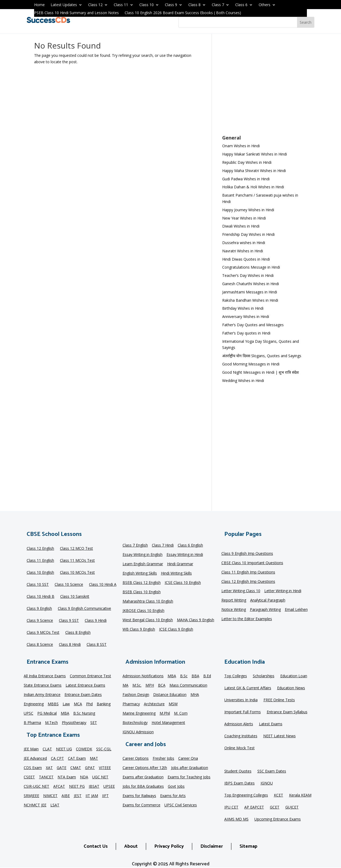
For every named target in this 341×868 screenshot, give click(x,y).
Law (66, 704)
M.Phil (165, 714)
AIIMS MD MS (236, 819)
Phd (89, 704)
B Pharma (32, 723)
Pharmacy (131, 704)
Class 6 (241, 5)
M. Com (181, 714)
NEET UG (64, 749)
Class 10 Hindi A (103, 585)
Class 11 (121, 5)
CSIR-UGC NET (36, 787)
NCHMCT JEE (35, 805)
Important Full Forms (243, 712)
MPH (150, 686)
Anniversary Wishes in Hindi (246, 316)
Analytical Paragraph (268, 600)
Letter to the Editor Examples (247, 619)
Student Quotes (238, 771)
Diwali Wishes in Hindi (241, 226)
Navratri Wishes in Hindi (243, 251)
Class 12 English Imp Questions (248, 582)
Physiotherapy (74, 723)
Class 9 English (39, 609)
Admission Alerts (239, 724)
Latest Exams (271, 724)
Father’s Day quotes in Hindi (246, 333)
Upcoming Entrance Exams (278, 819)
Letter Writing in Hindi (283, 591)
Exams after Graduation (143, 777)
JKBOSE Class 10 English (143, 611)
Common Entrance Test (90, 676)
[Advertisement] (265, 88)
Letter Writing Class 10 (241, 591)
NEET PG (77, 787)
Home (39, 5)
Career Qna (188, 759)
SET (94, 723)
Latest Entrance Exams (85, 686)
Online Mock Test (239, 748)
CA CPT (57, 759)
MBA (65, 714)
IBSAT (94, 787)
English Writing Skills (140, 574)
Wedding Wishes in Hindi (243, 381)
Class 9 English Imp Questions (247, 554)
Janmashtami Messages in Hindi (250, 292)
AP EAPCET (254, 807)
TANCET (46, 777)
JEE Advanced (35, 759)
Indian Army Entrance (42, 695)
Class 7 (218, 5)
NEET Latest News (279, 736)
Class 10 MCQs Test (77, 573)
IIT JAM (92, 796)
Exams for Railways (139, 796)
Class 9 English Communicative (84, 609)
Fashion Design (136, 695)
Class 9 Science (40, 621)
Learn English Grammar (143, 564)
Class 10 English (40, 573)
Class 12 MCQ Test (76, 549)
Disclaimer (212, 846)
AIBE (66, 796)
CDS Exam (33, 768)
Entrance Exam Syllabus (287, 712)
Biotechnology (135, 723)
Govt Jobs (176, 787)
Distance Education (170, 695)
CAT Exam (77, 759)
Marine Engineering (139, 714)
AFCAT (59, 787)
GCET (275, 807)
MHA (195, 695)
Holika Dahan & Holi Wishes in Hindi (253, 187)
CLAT (47, 749)
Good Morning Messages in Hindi (251, 364)
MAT (94, 759)
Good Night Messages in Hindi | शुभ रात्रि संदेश (261, 372)
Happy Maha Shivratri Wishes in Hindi (254, 171)
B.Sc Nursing (84, 714)
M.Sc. (137, 686)
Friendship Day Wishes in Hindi (248, 234)
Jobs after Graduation (190, 768)
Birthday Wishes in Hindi (243, 308)
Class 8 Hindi (70, 645)
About (131, 846)
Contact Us (96, 846)
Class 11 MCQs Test (77, 561)
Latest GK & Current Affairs (248, 688)
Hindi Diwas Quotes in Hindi (247, 259)
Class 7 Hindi (163, 546)
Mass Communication (188, 686)
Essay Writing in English (143, 555)
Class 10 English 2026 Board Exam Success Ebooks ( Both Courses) (183, 13)
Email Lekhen (296, 610)
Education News (291, 688)
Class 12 (95, 5)
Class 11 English (40, 561)
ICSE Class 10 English (183, 583)
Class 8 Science (40, 645)
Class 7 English (135, 546)
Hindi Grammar (180, 564)
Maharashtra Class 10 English (148, 602)
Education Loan (294, 676)
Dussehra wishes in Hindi (244, 243)
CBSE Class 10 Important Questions (252, 563)
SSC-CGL (104, 749)
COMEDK (84, 749)
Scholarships (264, 676)
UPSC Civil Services (181, 805)
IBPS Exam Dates (239, 783)
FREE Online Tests (279, 700)
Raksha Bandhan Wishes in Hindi (250, 300)
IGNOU (267, 783)
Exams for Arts (173, 796)
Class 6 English (190, 546)
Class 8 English (78, 633)
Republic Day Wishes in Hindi (247, 162)
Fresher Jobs (163, 759)
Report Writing (234, 600)
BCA (162, 686)
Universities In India (241, 700)
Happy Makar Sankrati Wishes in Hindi (255, 154)
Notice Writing (234, 610)
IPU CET (231, 807)
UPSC (29, 714)
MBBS (53, 704)
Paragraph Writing (265, 610)
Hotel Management (168, 723)
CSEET (29, 777)
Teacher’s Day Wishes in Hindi (248, 275)
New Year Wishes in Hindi (244, 218)
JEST (78, 796)
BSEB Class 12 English (142, 583)
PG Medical (47, 714)
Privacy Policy (169, 846)
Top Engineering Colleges (246, 795)
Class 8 (194, 5)
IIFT (105, 796)
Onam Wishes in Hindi (241, 146)
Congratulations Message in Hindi (251, 267)
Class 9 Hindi (96, 621)
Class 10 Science (69, 585)
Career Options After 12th (145, 768)
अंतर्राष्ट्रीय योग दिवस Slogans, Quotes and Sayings (262, 356)
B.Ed (207, 676)
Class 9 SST (69, 621)
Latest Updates (64, 5)
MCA (78, 704)
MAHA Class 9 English (196, 620)
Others (265, 5)
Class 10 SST (38, 585)
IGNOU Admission (138, 732)
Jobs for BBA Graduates (143, 787)
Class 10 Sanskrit (75, 597)
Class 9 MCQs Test (43, 633)
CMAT (76, 768)
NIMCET (50, 796)
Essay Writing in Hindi (185, 555)
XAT (49, 768)
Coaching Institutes (241, 736)
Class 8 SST (97, 645)
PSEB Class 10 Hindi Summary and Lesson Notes (76, 13)
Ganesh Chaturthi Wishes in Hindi (251, 284)
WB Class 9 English (139, 630)
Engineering (34, 704)
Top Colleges (236, 676)
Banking (104, 704)
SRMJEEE (31, 796)
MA (125, 686)
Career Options (136, 759)
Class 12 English (40, 549)
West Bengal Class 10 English (148, 620)
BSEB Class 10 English (142, 592)
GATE (62, 768)
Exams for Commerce (141, 805)
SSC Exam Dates (272, 771)
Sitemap (248, 846)
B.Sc (184, 676)
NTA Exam (67, 777)
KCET (279, 795)
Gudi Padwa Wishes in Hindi (246, 179)
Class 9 (171, 5)
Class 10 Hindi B (40, 597)
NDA (84, 777)
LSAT (55, 805)
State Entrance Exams (43, 686)
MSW (173, 704)
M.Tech (51, 723)
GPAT (90, 768)
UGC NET (100, 777)
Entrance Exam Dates (83, 695)
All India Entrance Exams (45, 676)
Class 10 (147, 5)
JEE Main (31, 749)
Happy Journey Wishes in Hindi (248, 210)
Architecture (154, 704)
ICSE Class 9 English (176, 630)
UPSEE (109, 787)
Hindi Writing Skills (176, 574)
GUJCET (292, 807)
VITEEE (105, 768)
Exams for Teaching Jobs (189, 777)
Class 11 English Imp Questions (248, 572)
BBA (195, 676)
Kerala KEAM (300, 795)
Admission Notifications (143, 676)
